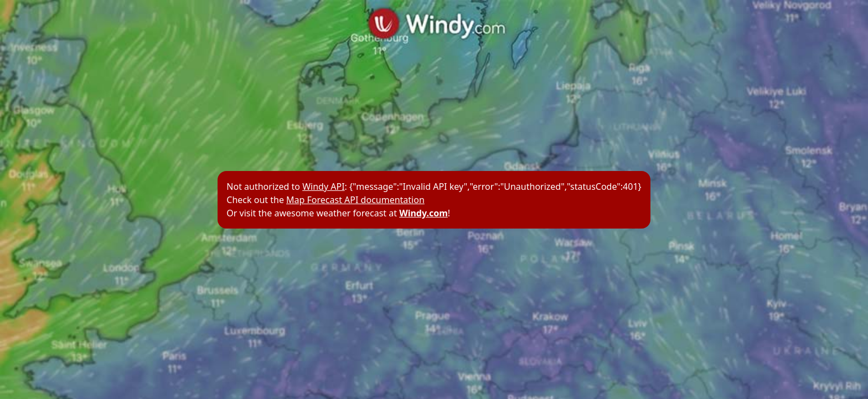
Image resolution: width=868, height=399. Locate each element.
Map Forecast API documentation (355, 200)
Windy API (323, 186)
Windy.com (423, 213)
